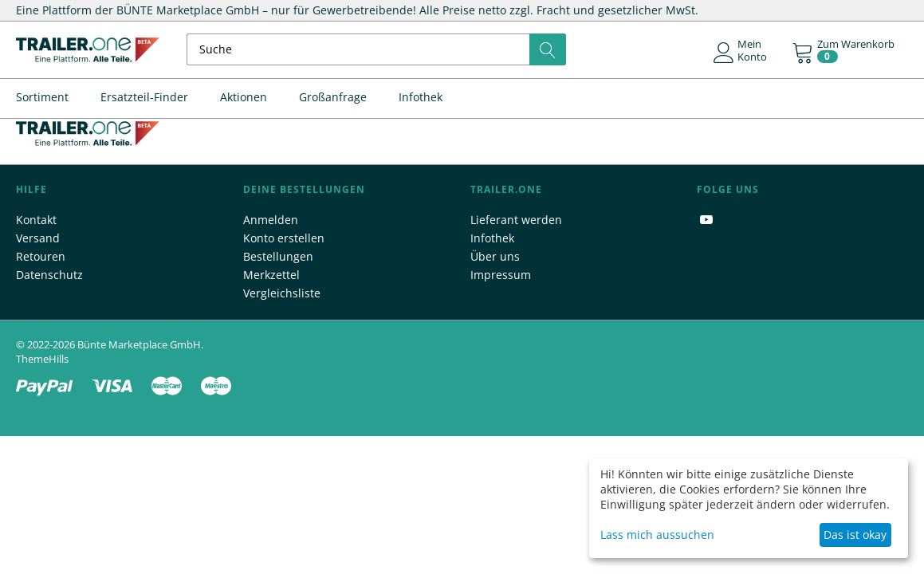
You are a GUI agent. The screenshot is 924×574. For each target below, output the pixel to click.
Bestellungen (278, 256)
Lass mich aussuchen (657, 535)
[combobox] (376, 49)
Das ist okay (855, 535)
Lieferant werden (516, 220)
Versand (38, 238)
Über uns (495, 256)
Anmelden (271, 220)
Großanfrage (333, 97)
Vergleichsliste (282, 293)
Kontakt (36, 220)
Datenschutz (49, 275)
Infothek (421, 97)
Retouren (41, 256)
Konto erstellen (284, 238)
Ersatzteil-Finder (144, 97)
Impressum (501, 275)
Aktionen (244, 97)
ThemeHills (42, 359)
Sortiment (42, 97)
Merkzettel (271, 275)
